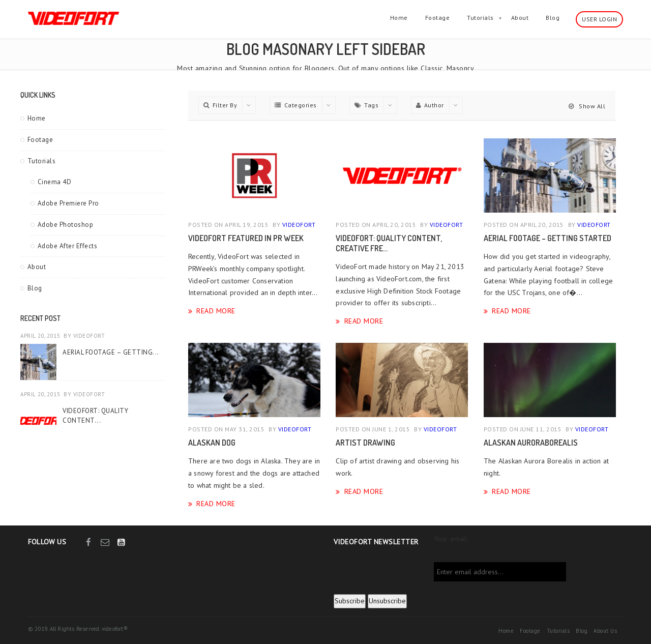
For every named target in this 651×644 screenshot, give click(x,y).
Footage (438, 18)
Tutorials (480, 18)
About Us (605, 631)
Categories (296, 105)
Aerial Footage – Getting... (111, 352)
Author (430, 105)
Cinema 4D (55, 182)
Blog (553, 18)
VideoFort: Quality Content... (95, 415)
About (520, 18)
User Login (599, 19)
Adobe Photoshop (66, 225)
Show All (587, 106)
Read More (216, 311)
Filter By (220, 105)
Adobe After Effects (68, 246)
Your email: (451, 539)
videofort (89, 336)
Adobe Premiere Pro (68, 203)
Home (399, 18)
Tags (367, 105)
